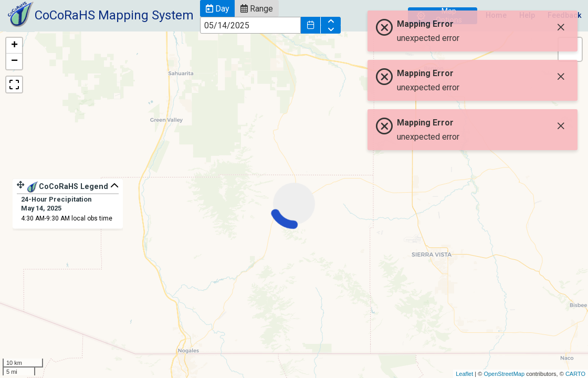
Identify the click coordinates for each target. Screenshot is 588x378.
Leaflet (464, 374)
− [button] (14, 61)
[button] (217, 8)
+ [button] (14, 46)
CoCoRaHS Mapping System (114, 15)
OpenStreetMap (504, 374)
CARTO (575, 374)
